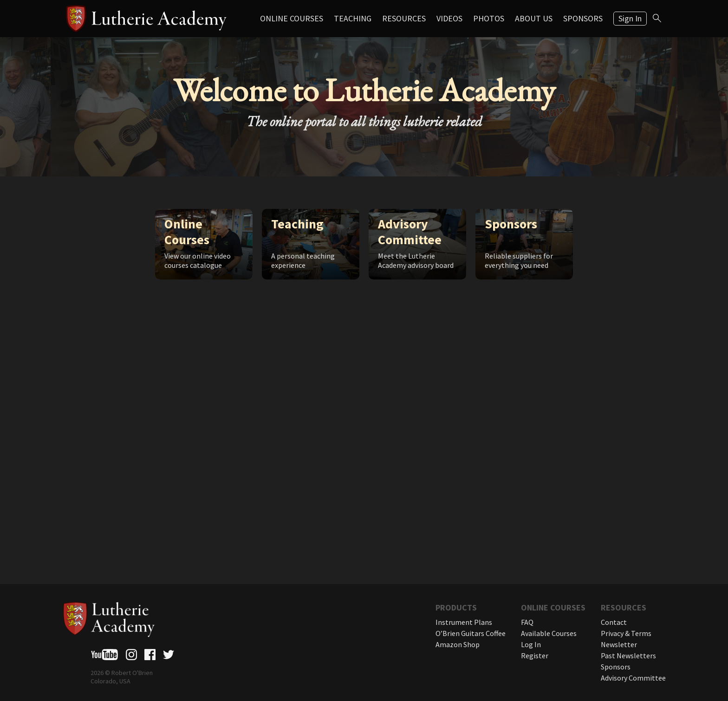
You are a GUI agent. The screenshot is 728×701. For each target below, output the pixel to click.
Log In (531, 644)
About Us (534, 18)
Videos (449, 18)
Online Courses (292, 18)
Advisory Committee (633, 678)
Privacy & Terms (626, 633)
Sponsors (583, 18)
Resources (404, 18)
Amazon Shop (458, 644)
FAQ (527, 622)
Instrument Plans (464, 622)
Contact (614, 622)
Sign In (630, 18)
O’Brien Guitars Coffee (471, 633)
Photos (489, 18)
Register (535, 656)
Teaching (353, 18)
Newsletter (619, 644)
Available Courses (549, 633)
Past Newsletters (628, 656)
